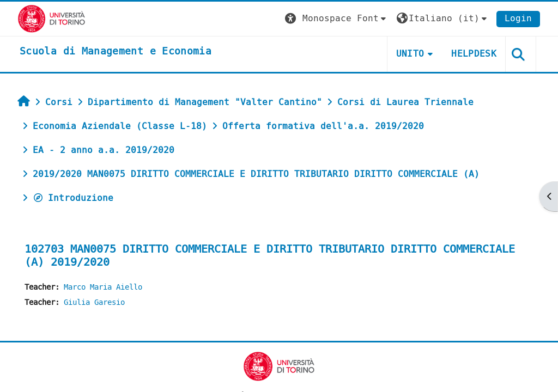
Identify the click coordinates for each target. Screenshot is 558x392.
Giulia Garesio (94, 302)
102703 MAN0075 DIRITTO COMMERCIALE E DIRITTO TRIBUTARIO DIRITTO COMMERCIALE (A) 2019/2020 (270, 256)
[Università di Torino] (51, 18)
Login (518, 18)
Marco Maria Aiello (103, 287)
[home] (116, 52)
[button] (337, 19)
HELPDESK (474, 54)
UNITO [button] (410, 54)
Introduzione (73, 198)
